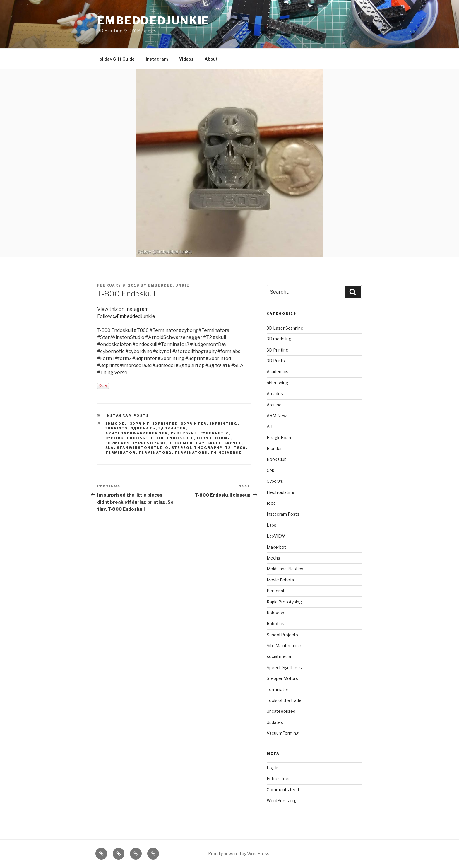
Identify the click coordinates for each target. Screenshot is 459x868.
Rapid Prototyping (284, 602)
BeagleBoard (280, 438)
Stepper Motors (282, 678)
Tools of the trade (284, 700)
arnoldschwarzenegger (137, 433)
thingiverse (226, 453)
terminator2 (155, 453)
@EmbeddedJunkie (134, 316)
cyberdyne (184, 433)
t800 (240, 448)
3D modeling (279, 339)
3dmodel (116, 424)
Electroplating (280, 492)
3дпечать (143, 428)
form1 (204, 438)
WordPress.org (282, 800)
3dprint (140, 424)
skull (214, 443)
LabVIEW (276, 536)
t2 (228, 448)
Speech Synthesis (284, 667)
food (271, 503)
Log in (273, 768)
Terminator (278, 689)
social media (279, 656)
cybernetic (215, 433)
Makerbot (276, 547)
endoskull (180, 438)
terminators (191, 453)
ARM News (278, 416)
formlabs (118, 443)
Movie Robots (280, 580)
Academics (278, 372)
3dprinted (165, 424)
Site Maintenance (284, 646)
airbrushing (277, 383)
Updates (275, 722)
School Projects (282, 635)
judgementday (186, 443)
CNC (271, 470)
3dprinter (194, 424)
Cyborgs (275, 481)
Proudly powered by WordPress (239, 853)
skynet (233, 443)
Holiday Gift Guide (116, 59)
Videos (186, 59)
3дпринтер (172, 428)
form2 (223, 438)
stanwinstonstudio (143, 448)
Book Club (277, 459)
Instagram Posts (127, 415)
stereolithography (197, 448)
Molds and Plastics (285, 569)
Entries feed (279, 779)
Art (270, 426)
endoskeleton (146, 438)
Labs (272, 525)
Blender (274, 448)
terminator (121, 453)
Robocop (275, 613)
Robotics (275, 624)
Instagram (157, 59)
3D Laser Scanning (285, 328)
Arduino (274, 405)
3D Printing (278, 350)
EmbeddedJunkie (153, 21)
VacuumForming (283, 733)
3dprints (117, 428)
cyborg (115, 438)
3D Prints (276, 361)
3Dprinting (223, 424)
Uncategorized (281, 711)
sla (110, 448)
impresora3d (149, 443)
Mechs (273, 558)
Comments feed (283, 790)
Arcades (275, 394)
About (211, 59)
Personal (275, 591)
